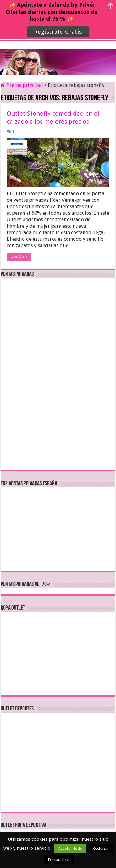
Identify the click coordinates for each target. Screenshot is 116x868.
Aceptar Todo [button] (70, 848)
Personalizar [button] (59, 859)
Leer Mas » (19, 257)
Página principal (22, 85)
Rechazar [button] (101, 848)
